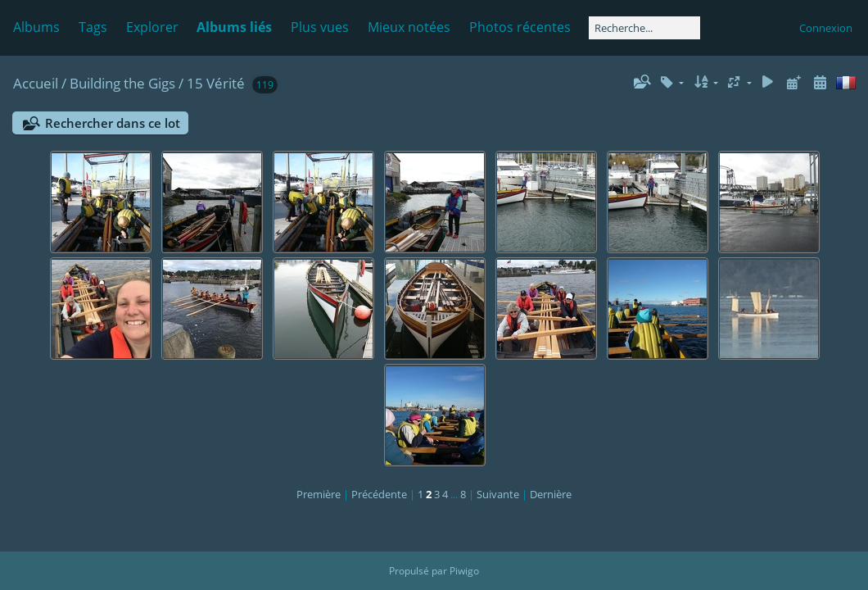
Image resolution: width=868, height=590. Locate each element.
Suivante (498, 494)
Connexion (826, 28)
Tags (93, 27)
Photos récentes (520, 27)
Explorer (152, 27)
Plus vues (320, 27)
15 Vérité (216, 83)
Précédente (379, 494)
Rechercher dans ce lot (113, 123)
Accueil (36, 83)
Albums (36, 27)
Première (319, 494)
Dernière (551, 494)
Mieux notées (409, 27)
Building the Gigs (122, 83)
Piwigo (464, 571)
